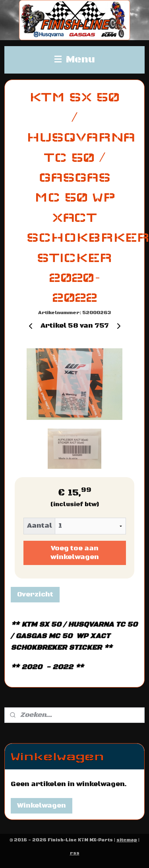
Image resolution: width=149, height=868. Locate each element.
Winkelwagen (42, 806)
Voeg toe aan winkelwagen (75, 553)
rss (75, 853)
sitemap (127, 840)
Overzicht (35, 594)
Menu (75, 60)
